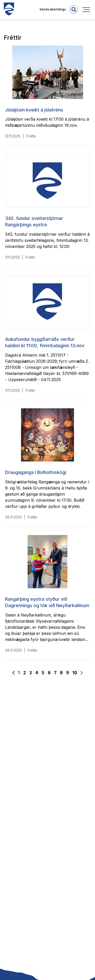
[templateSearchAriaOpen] (74, 9)
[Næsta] (82, 673)
